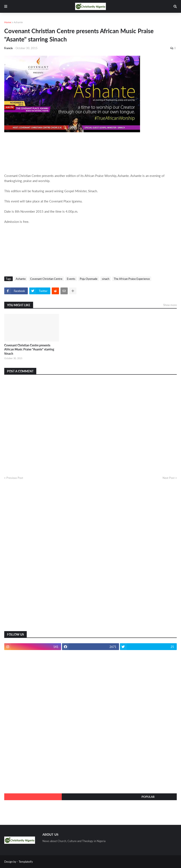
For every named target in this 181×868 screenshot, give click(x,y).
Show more (170, 305)
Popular (148, 797)
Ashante (18, 22)
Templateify (26, 862)
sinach (106, 279)
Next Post (169, 478)
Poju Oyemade (89, 279)
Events (71, 279)
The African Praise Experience (132, 279)
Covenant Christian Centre (46, 279)
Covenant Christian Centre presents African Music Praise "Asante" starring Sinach (29, 349)
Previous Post (15, 478)
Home (8, 22)
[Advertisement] (36, 559)
